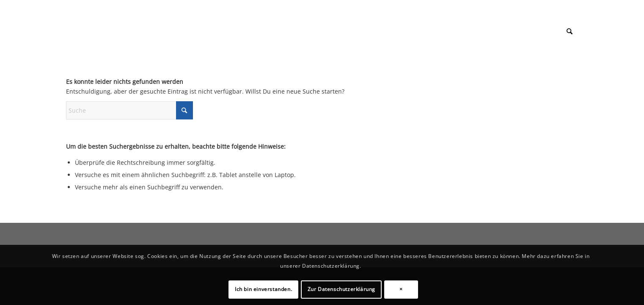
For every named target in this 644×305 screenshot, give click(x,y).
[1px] (66, 23)
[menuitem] (570, 31)
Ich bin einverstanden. (263, 289)
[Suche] (570, 31)
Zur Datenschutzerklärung (341, 289)
